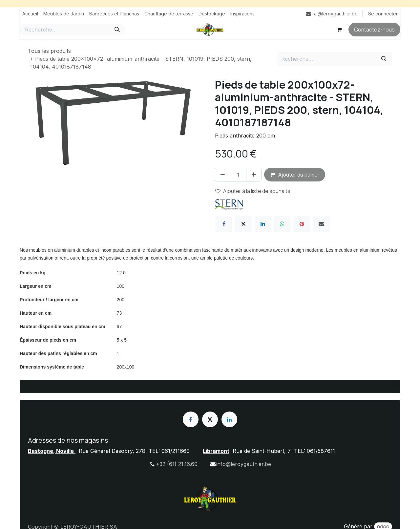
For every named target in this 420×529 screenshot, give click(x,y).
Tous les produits (49, 51)
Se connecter (383, 14)
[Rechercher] (117, 30)
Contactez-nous (374, 30)
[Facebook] (224, 224)
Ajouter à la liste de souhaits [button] (253, 191)
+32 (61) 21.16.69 (177, 464)
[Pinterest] (302, 224)
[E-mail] (321, 224)
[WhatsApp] (282, 224)
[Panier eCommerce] (339, 30)
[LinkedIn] (263, 224)
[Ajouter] (254, 175)
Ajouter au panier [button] (295, 175)
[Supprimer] (223, 175)
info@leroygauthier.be (244, 464)
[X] (243, 224)
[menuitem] (30, 14)
